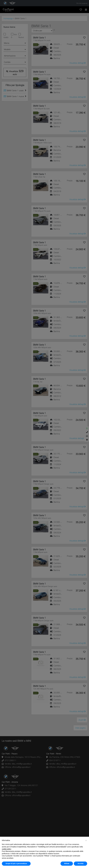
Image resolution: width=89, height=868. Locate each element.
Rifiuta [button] (67, 863)
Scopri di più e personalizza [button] (16, 863)
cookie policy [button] (6, 849)
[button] (86, 840)
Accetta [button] (80, 863)
